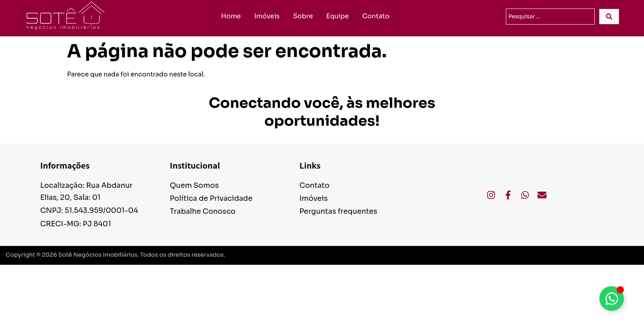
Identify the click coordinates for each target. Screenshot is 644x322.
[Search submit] (609, 17)
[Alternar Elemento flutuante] (612, 299)
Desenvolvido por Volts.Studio (594, 255)
